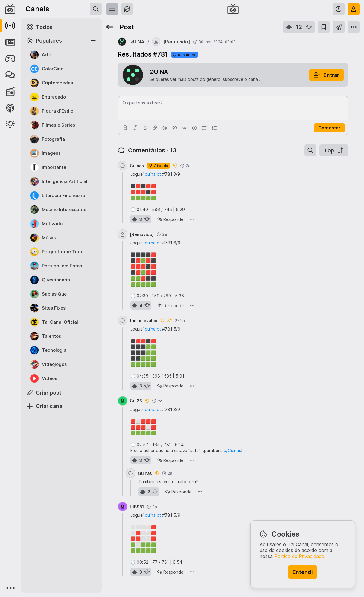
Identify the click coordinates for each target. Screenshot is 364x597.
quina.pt (153, 174)
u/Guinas (232, 450)
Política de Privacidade (299, 556)
